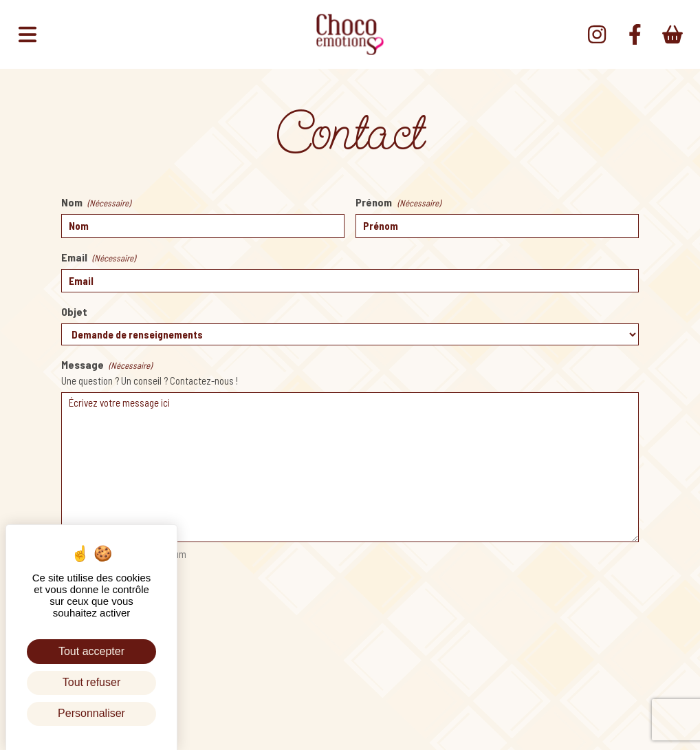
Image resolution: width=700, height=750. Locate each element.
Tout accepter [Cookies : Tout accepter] (91, 651)
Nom (96, 203)
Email (98, 258)
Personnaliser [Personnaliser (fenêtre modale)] (91, 713)
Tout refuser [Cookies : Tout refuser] (91, 682)
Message (107, 365)
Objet (74, 311)
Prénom (398, 203)
